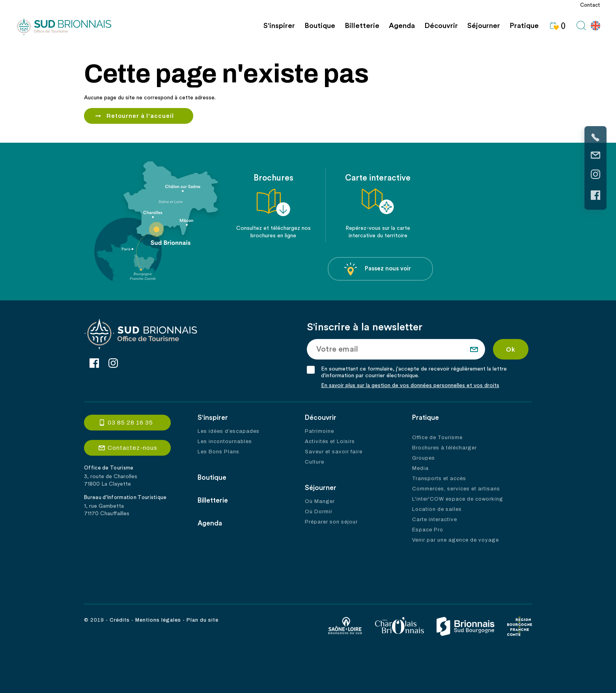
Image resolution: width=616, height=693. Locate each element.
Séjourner (484, 26)
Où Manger (320, 501)
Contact (590, 5)
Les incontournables (225, 442)
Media (420, 468)
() (557, 26)
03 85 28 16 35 (130, 423)
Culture (315, 462)
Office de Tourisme (437, 438)
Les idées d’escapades (229, 431)
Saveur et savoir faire (334, 452)
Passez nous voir (378, 269)
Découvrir (441, 26)
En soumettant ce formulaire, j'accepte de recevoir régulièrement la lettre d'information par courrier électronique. (414, 372)
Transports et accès (439, 479)
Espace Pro (428, 530)
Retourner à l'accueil (140, 116)
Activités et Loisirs (330, 442)
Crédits (120, 620)
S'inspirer (279, 26)
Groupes (424, 458)
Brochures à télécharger (444, 448)
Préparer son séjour (331, 522)
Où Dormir (319, 512)
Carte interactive (435, 520)
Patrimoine (319, 431)
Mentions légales (158, 620)
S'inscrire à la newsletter (365, 327)
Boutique (320, 26)
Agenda (402, 26)
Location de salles (437, 509)
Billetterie (362, 26)
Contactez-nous (133, 448)
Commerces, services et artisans (456, 489)
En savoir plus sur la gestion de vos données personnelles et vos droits (410, 386)
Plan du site (203, 620)
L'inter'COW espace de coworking (458, 499)
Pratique (524, 26)
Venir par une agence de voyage (455, 540)
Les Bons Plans (218, 452)
